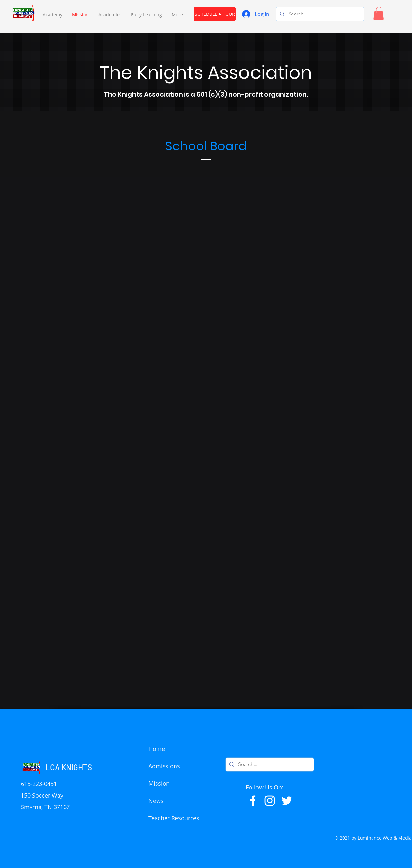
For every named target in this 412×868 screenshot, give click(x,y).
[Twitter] (287, 801)
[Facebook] (253, 801)
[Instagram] (270, 801)
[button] (53, 15)
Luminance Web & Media (385, 838)
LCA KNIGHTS (69, 767)
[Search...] (319, 14)
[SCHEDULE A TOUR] (215, 14)
